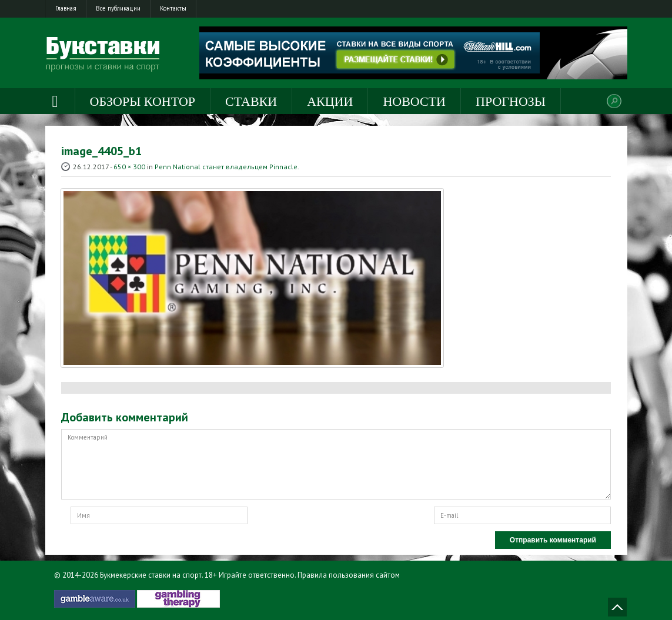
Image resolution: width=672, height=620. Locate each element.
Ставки (251, 101)
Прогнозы (511, 101)
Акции (330, 101)
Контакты (173, 8)
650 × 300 (129, 167)
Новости (414, 101)
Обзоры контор (143, 101)
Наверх (617, 607)
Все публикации (118, 8)
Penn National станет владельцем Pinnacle (226, 167)
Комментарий (336, 464)
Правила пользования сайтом (349, 575)
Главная (66, 8)
